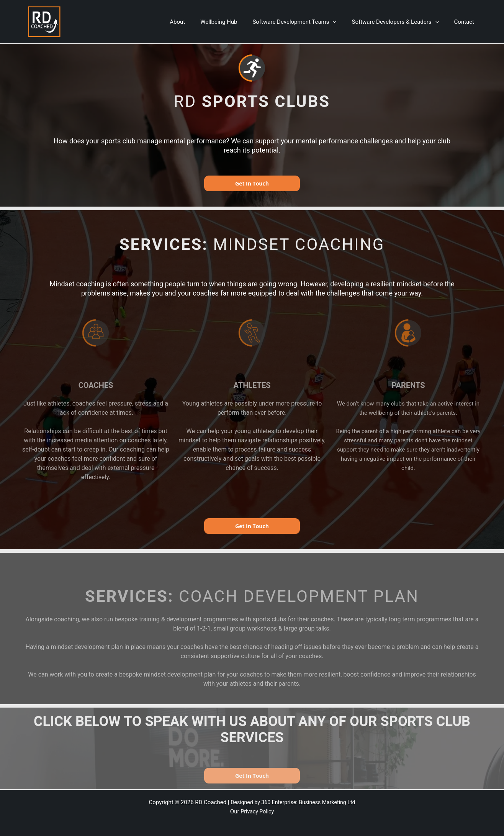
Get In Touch (252, 183)
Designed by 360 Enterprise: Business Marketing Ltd (293, 802)
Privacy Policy (257, 811)
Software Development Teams (304, 22)
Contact (466, 22)
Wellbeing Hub (232, 22)
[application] (342, 22)
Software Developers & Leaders (401, 22)
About (195, 22)
